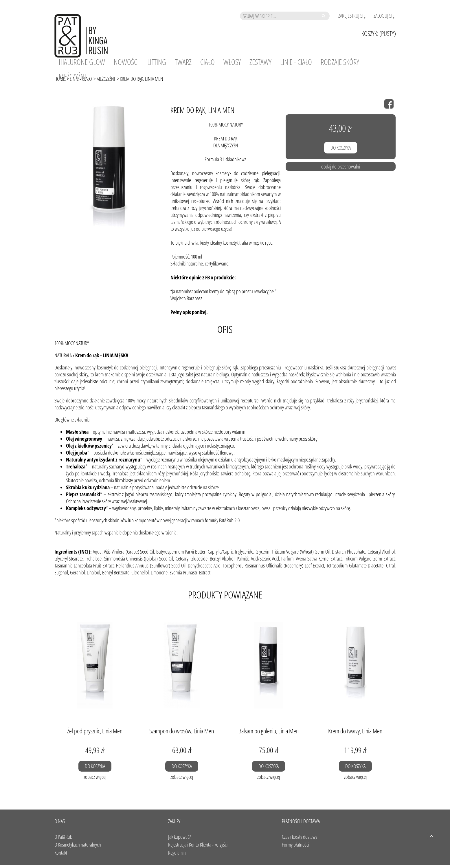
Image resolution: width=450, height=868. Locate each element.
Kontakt (61, 853)
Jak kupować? (179, 837)
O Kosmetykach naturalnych (78, 845)
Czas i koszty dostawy (300, 837)
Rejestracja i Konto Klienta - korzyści (198, 845)
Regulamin (177, 853)
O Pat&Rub (63, 837)
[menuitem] (82, 62)
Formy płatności (295, 845)
